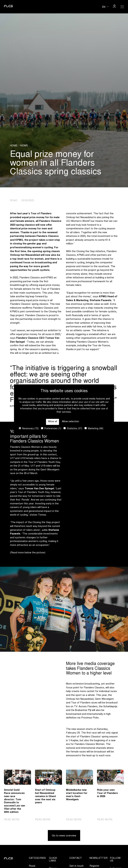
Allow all (53, 422)
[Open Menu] (122, 7)
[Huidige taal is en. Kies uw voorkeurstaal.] (105, 7)
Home (14, 146)
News (24, 146)
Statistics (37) (73, 428)
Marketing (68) (94, 428)
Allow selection (70, 422)
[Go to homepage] (8, 7)
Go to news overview (64, 836)
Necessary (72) (29, 428)
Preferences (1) (51, 428)
